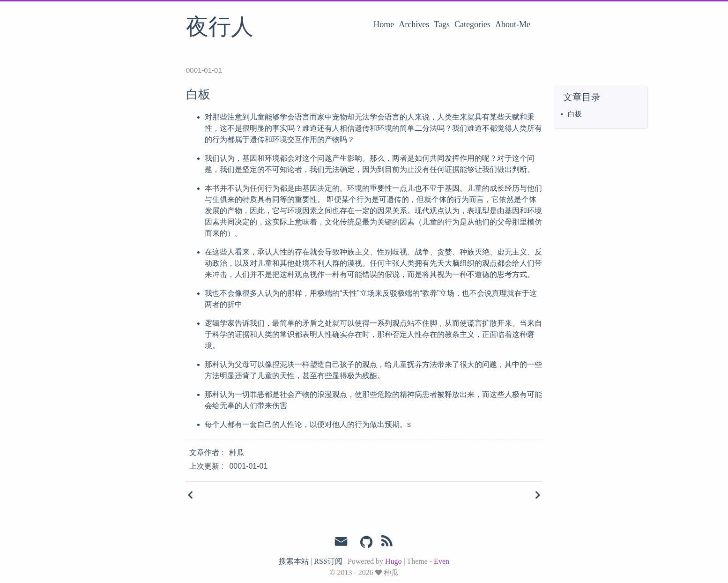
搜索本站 (294, 561)
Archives (414, 24)
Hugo (394, 561)
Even (442, 561)
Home (384, 24)
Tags (442, 24)
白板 (575, 114)
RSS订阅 (328, 561)
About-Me (513, 24)
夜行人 (220, 28)
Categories (472, 24)
